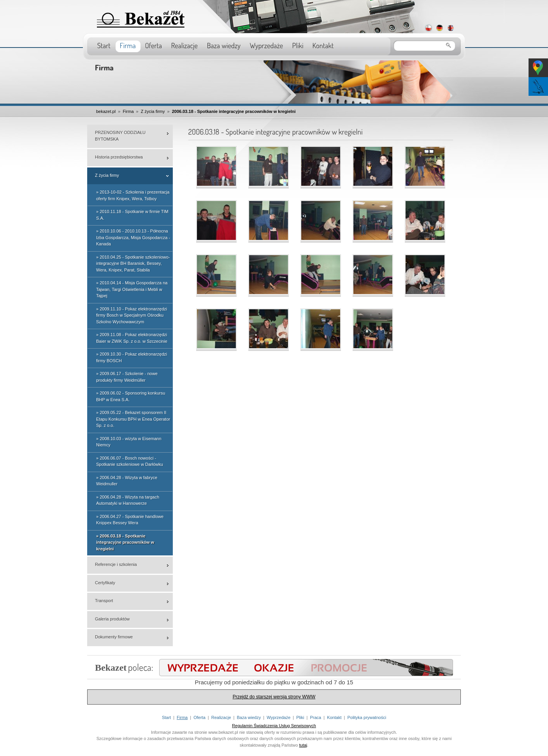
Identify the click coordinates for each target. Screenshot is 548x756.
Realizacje (221, 717)
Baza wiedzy (249, 717)
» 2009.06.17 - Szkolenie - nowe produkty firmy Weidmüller (127, 377)
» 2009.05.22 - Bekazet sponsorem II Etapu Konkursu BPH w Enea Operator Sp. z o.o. (133, 419)
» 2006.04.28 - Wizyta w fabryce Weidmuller (127, 481)
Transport (104, 601)
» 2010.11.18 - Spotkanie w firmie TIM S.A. (132, 215)
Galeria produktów (112, 619)
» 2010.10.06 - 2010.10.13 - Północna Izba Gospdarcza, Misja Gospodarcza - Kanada (133, 237)
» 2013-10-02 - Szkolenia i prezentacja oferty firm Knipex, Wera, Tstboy (133, 195)
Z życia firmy (153, 111)
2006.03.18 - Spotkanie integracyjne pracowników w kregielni (234, 111)
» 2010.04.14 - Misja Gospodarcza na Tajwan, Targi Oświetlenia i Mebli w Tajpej (132, 289)
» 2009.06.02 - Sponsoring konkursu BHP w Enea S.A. (131, 396)
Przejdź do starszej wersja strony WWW (274, 697)
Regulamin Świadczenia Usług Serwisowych (274, 726)
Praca (315, 717)
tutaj (303, 745)
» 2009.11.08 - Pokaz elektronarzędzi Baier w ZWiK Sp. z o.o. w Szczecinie (132, 338)
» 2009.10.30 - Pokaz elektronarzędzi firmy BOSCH (132, 357)
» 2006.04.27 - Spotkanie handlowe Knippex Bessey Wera (130, 520)
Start (166, 717)
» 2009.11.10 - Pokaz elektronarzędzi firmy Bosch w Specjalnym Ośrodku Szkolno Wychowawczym (132, 315)
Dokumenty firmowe (114, 637)
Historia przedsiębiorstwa (119, 157)
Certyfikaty (105, 583)
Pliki (300, 717)
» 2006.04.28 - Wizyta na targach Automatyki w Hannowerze (128, 500)
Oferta (199, 717)
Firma (128, 111)
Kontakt (334, 717)
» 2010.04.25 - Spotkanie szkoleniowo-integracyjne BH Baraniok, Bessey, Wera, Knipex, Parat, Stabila (133, 263)
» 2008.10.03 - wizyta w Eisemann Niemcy (129, 442)
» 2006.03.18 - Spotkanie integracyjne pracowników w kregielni (125, 542)
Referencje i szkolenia (116, 564)
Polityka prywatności (367, 717)
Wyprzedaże (278, 717)
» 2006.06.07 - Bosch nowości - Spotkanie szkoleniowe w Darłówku (130, 461)
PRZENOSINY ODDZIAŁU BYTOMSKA (120, 136)
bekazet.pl (106, 111)
